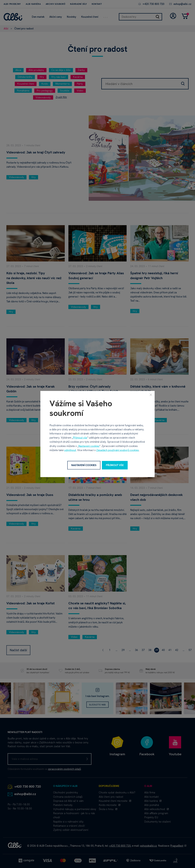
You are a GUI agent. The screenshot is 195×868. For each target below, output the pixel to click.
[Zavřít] (151, 395)
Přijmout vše (80, 438)
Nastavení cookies (89, 446)
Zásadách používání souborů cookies (118, 450)
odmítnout (70, 450)
